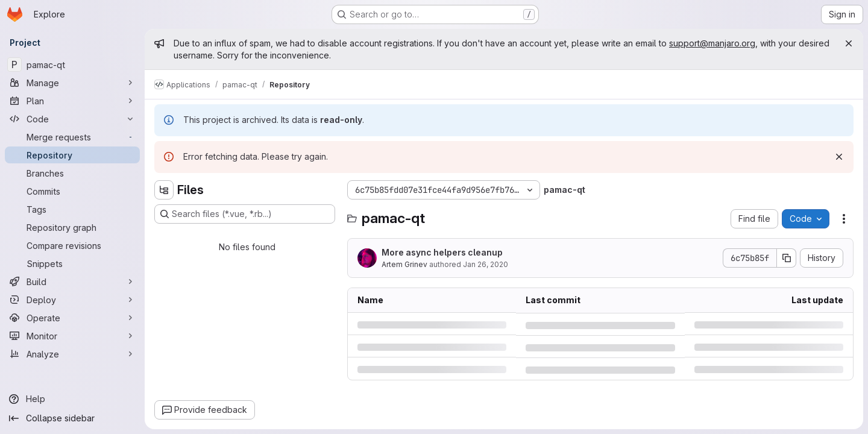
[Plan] (72, 101)
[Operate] (72, 318)
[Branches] (72, 173)
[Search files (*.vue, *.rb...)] (245, 214)
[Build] (72, 281)
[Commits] (72, 191)
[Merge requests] (72, 137)
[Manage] (72, 83)
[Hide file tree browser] (164, 190)
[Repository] (72, 155)
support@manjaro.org (712, 43)
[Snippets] (72, 263)
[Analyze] (72, 354)
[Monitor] (72, 336)
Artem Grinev (404, 264)
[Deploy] (72, 300)
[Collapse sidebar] (72, 418)
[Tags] (72, 209)
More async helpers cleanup (442, 252)
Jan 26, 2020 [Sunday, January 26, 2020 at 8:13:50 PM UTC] (486, 264)
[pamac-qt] (72, 64)
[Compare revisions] (72, 245)
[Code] (72, 119)
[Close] (849, 43)
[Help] (72, 399)
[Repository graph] (72, 227)
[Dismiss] (839, 157)
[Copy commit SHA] (787, 258)
